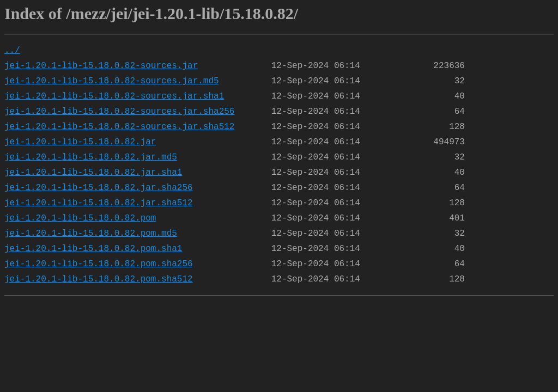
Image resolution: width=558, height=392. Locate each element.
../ (12, 51)
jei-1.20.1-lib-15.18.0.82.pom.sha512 (99, 279)
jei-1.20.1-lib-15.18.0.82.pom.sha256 (99, 264)
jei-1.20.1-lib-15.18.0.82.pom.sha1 (93, 249)
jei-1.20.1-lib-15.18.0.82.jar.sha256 (99, 188)
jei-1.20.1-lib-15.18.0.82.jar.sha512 (99, 203)
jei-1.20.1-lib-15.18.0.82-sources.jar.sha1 (114, 96)
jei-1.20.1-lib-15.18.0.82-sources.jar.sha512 (119, 127)
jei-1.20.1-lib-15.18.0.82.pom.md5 (91, 234)
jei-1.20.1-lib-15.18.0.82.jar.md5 (91, 157)
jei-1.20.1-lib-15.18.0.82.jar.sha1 (93, 173)
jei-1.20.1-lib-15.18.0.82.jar (80, 142)
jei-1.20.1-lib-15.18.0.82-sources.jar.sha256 (119, 112)
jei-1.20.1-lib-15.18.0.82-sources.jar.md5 (112, 81)
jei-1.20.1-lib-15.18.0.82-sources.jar (101, 66)
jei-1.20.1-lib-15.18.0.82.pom (80, 218)
